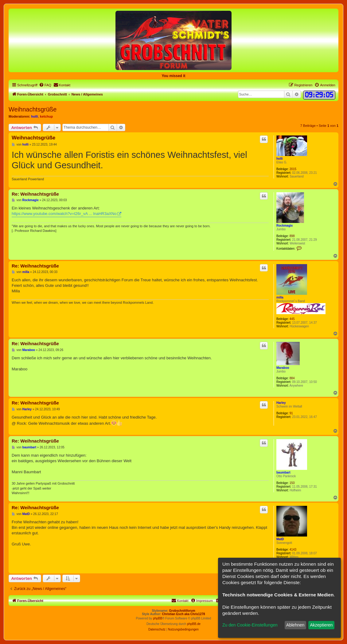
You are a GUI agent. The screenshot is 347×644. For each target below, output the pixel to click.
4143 (293, 550)
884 (292, 378)
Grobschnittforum (182, 611)
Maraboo (283, 368)
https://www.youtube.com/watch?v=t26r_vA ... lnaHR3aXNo (64, 214)
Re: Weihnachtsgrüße (35, 194)
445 (292, 319)
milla (280, 297)
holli (35, 116)
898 (292, 236)
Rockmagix (285, 226)
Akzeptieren (321, 625)
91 (291, 413)
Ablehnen (295, 625)
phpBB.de (194, 624)
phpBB (158, 618)
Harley (281, 403)
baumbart (283, 472)
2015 (293, 169)
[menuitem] (45, 85)
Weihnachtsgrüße (33, 109)
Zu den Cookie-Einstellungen (250, 625)
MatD (280, 539)
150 (292, 483)
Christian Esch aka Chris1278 (184, 614)
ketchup (46, 116)
